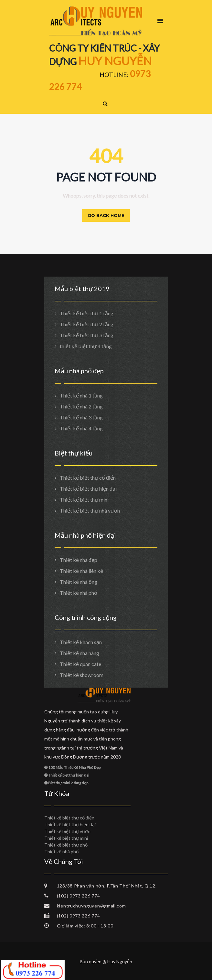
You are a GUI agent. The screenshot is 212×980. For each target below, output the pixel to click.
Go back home (106, 215)
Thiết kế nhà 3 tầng (81, 417)
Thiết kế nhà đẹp (79, 560)
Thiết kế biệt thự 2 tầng (87, 324)
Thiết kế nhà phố (79, 593)
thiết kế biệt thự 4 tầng (86, 346)
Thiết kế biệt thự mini (84, 500)
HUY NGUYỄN (115, 61)
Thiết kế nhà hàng (79, 653)
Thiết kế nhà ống (79, 582)
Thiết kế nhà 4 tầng (81, 428)
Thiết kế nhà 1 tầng (81, 395)
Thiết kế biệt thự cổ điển (88, 478)
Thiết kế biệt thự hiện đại (88, 489)
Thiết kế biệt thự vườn (67, 831)
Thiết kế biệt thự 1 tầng (87, 313)
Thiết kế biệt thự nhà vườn (90, 510)
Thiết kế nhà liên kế (81, 571)
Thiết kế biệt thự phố (66, 845)
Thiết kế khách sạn (81, 642)
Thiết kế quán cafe (80, 664)
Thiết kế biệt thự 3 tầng (87, 335)
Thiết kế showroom (82, 675)
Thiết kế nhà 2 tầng (81, 406)
